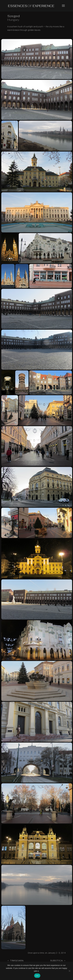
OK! (37, 976)
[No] (69, 971)
